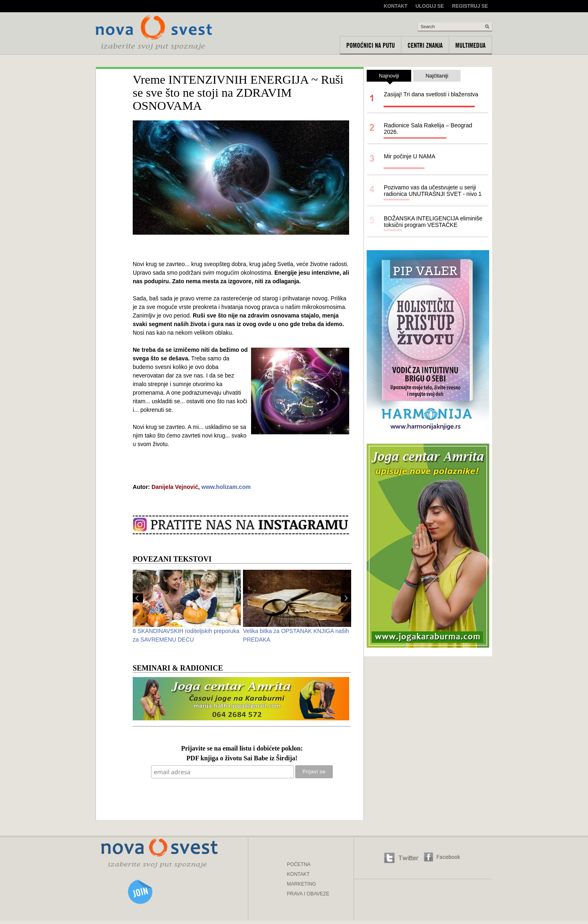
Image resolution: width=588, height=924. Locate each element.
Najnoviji (389, 77)
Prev (138, 598)
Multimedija (470, 45)
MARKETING (302, 884)
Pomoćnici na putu (371, 45)
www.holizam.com (226, 487)
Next (346, 598)
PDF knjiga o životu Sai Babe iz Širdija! (242, 759)
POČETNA (299, 864)
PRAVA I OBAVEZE (308, 894)
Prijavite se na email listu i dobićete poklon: (242, 749)
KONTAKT (298, 874)
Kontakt (396, 6)
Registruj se (470, 6)
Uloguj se (430, 6)
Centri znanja (425, 45)
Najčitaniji (437, 76)
